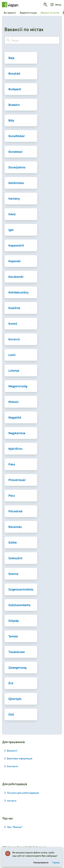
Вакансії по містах (50, 13)
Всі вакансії (10, 13)
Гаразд (56, 862)
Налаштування (41, 862)
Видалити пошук (28, 13)
